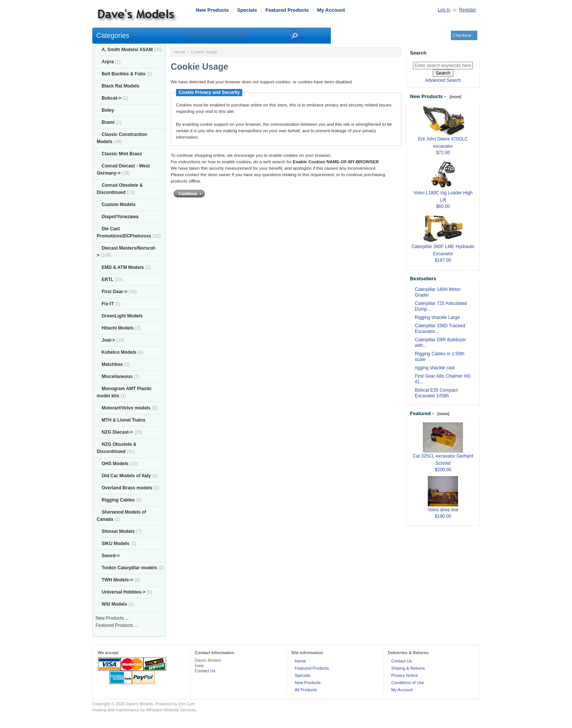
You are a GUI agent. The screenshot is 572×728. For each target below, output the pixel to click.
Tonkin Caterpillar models (129, 568)
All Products (306, 690)
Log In (444, 10)
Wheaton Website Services (171, 710)
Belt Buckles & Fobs (124, 74)
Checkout (462, 35)
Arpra (108, 62)
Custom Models (119, 205)
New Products (213, 10)
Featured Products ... (117, 625)
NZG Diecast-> (117, 432)
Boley (108, 110)
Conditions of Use (408, 683)
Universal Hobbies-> (124, 592)
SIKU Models (116, 544)
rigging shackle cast (435, 368)
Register (468, 10)
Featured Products (287, 10)
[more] (454, 97)
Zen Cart (186, 704)
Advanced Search (443, 80)
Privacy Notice (405, 675)
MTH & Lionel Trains (124, 420)
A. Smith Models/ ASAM (127, 50)
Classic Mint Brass (122, 154)
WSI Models (115, 604)
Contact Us (205, 671)
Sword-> (111, 556)
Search (418, 53)
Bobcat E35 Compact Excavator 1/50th (436, 393)
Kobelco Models (119, 352)
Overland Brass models (127, 488)
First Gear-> (115, 292)
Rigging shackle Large (437, 317)
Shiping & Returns (408, 668)
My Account (331, 10)
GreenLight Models (122, 316)
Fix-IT (108, 304)
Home (180, 52)
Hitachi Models (118, 328)
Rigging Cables (118, 500)
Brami (108, 122)
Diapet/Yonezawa (120, 217)
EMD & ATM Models (123, 267)
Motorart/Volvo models (126, 408)
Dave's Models (139, 704)
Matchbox (112, 364)
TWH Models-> (118, 580)
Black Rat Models (121, 86)
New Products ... (112, 618)
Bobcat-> (112, 98)
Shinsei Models (118, 531)
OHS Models (115, 464)
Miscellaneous (117, 376)
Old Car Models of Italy (126, 476)
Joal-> (108, 340)
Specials (247, 10)
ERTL (108, 280)
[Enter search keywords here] (443, 66)
